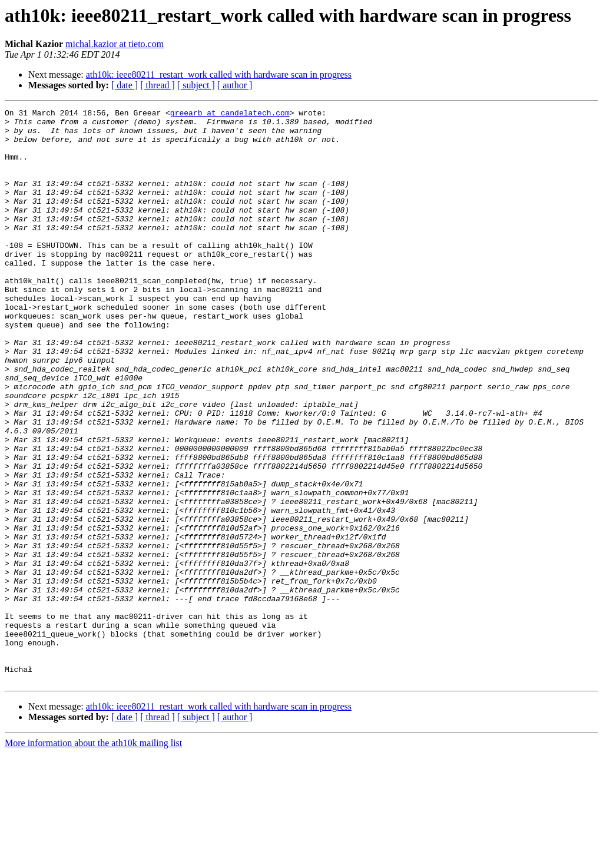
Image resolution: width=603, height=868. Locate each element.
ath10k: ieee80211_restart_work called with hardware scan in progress (219, 74)
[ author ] (235, 85)
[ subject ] (196, 85)
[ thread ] (158, 85)
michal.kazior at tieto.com (115, 44)
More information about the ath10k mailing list (93, 858)
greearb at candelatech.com (230, 114)
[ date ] (125, 85)
